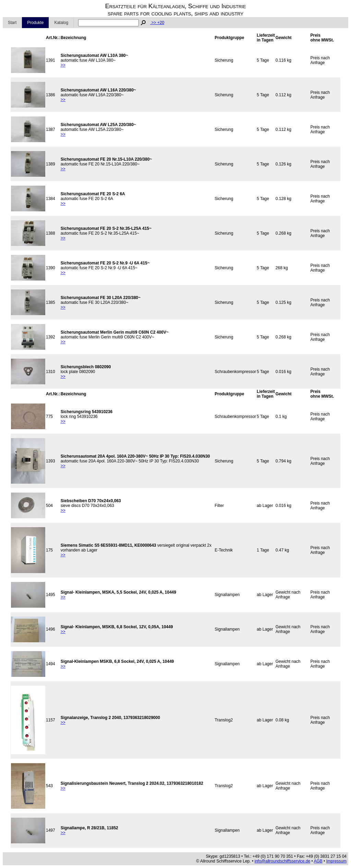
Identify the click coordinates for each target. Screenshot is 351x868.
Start (12, 23)
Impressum (336, 861)
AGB (318, 861)
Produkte (35, 23)
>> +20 (157, 23)
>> (63, 65)
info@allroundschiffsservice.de (283, 861)
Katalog (61, 23)
